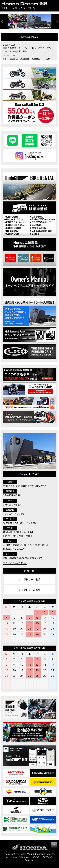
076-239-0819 (23, 8)
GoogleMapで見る (29, 474)
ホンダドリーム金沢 (29, 579)
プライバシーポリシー (15, 563)
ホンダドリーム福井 (29, 590)
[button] (54, 6)
